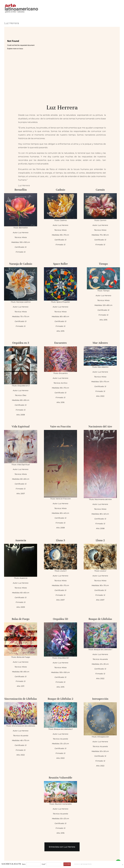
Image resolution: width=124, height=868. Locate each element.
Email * (44, 864)
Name (24, 864)
